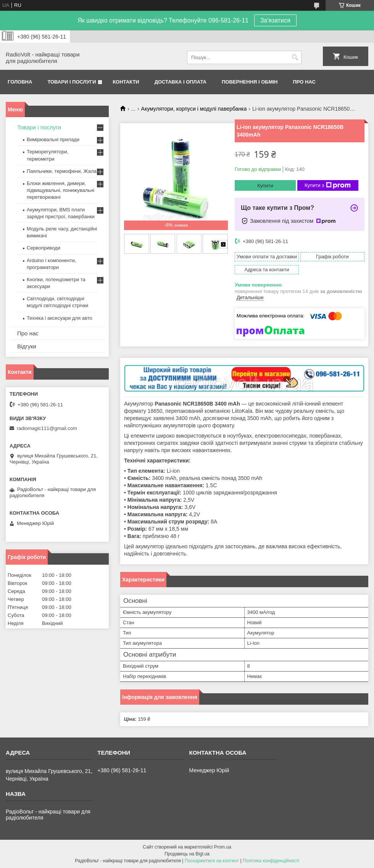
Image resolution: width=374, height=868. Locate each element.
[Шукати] (295, 57)
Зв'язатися (275, 20)
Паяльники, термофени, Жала (62, 171)
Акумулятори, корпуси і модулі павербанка (194, 109)
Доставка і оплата (181, 82)
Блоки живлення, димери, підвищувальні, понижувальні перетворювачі (60, 190)
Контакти (126, 82)
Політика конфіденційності (271, 861)
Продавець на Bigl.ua (187, 854)
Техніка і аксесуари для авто (60, 318)
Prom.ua (223, 847)
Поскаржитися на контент (212, 861)
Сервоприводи (44, 248)
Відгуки (27, 346)
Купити (265, 186)
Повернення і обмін (250, 82)
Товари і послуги (72, 82)
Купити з (328, 185)
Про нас (304, 82)
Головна (20, 82)
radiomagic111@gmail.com (47, 428)
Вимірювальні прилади (53, 139)
